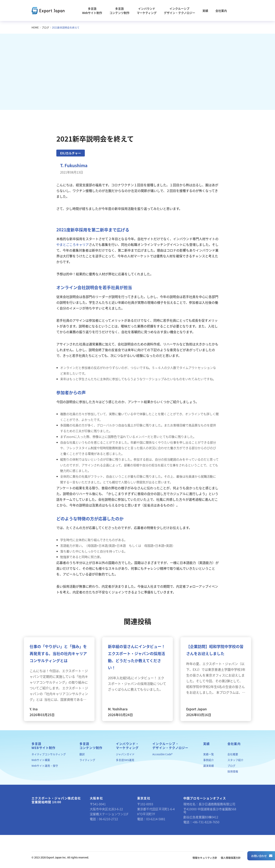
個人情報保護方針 (231, 858)
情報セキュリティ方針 (205, 858)
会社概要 (233, 754)
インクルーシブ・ (170, 746)
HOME (35, 27)
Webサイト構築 (41, 760)
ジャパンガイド (125, 754)
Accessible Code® (162, 754)
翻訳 (82, 754)
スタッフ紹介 (235, 760)
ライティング (87, 760)
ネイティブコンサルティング (49, 754)
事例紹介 (209, 760)
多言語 (44, 746)
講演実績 (209, 766)
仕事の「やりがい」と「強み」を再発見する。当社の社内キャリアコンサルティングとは (58, 654)
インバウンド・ (127, 746)
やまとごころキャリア (73, 244)
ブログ (45, 27)
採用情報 (233, 771)
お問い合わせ (262, 856)
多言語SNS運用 (125, 760)
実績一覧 (209, 754)
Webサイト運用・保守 (45, 766)
